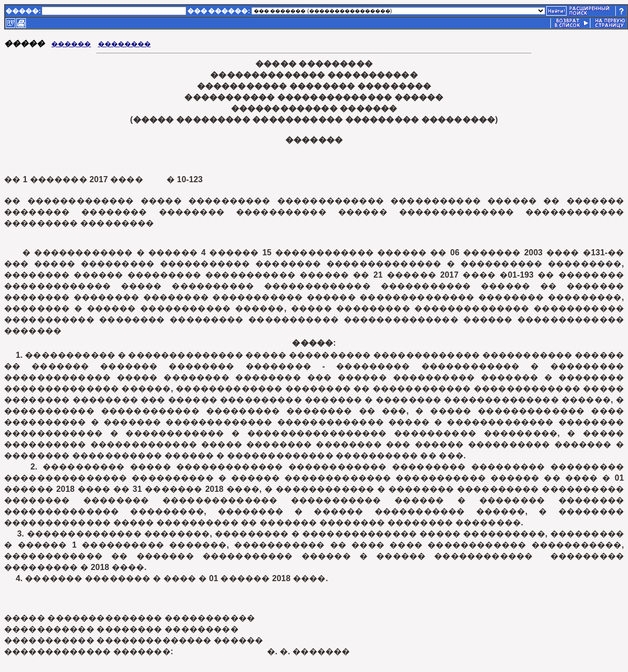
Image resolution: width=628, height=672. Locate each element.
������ (71, 44)
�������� (124, 44)
